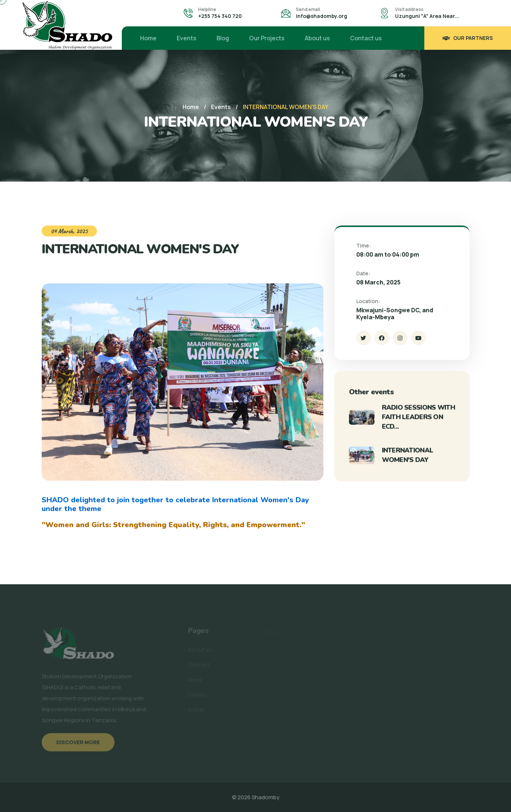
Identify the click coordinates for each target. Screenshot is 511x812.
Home (148, 38)
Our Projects (267, 38)
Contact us (366, 38)
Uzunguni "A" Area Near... (427, 16)
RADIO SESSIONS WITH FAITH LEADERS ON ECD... (418, 417)
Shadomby (266, 797)
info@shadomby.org (322, 16)
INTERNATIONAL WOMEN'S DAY (408, 455)
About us (317, 38)
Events (187, 38)
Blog (223, 38)
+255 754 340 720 (220, 16)
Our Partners (468, 38)
